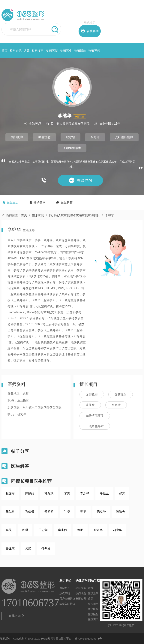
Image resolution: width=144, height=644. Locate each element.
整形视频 (94, 51)
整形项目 (38, 51)
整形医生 (66, 51)
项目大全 (81, 588)
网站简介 (65, 588)
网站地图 (89, 23)
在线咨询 (17, 616)
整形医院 (52, 51)
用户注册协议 (67, 599)
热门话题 (81, 593)
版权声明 (65, 593)
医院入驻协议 (67, 604)
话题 (27, 51)
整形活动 (80, 51)
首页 (4, 51)
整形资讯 (16, 51)
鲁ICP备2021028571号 (88, 639)
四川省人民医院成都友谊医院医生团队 (75, 215)
